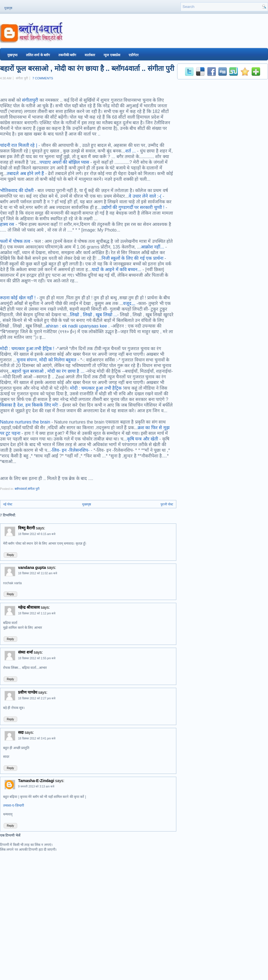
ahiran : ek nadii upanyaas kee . (78, 326)
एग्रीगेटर (134, 55)
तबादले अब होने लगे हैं (25, 173)
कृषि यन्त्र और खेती (142, 439)
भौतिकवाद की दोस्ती (17, 190)
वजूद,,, (129, 303)
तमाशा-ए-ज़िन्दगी (14, 806)
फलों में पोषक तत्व (15, 241)
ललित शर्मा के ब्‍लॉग (38, 55)
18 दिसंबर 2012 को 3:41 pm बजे (37, 738)
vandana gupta (32, 568)
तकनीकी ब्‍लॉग (67, 55)
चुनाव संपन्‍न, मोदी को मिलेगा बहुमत (47, 360)
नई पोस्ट (8, 504)
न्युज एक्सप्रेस (112, 55)
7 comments (43, 78)
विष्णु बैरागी (27, 528)
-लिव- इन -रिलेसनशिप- (70, 450)
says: (40, 528)
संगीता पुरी (34, 489)
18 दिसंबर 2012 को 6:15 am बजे (37, 534)
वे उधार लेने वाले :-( (145, 196)
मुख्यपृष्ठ (86, 504)
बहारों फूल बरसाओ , (29, 371)
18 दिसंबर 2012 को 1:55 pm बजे (37, 658)
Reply (10, 555)
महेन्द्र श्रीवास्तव (29, 607)
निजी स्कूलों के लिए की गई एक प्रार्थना (132, 258)
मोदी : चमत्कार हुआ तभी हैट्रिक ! (27, 349)
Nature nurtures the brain (25, 422)
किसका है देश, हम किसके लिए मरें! (29, 405)
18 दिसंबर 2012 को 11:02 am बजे (38, 573)
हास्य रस (7, 224)
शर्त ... (131, 151)
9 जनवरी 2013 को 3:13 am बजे (36, 786)
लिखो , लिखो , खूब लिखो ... (94, 315)
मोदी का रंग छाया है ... (66, 371)
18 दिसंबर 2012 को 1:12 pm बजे (37, 613)
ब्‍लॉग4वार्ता (21, 489)
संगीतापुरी (31, 100)
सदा (21, 732)
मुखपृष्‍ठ (12, 55)
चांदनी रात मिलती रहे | (19, 145)
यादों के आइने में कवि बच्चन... (117, 269)
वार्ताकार (90, 55)
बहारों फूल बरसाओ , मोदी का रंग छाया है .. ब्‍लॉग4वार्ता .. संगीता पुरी (87, 68)
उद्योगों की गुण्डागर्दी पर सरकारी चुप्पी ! (133, 207)
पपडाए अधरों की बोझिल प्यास (64, 162)
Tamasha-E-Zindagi (36, 781)
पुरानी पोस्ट (167, 504)
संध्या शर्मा (25, 652)
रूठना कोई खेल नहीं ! (18, 298)
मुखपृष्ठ (8, 8)
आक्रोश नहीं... (152, 247)
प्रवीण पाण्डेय (28, 692)
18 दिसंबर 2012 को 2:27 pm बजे (37, 698)
